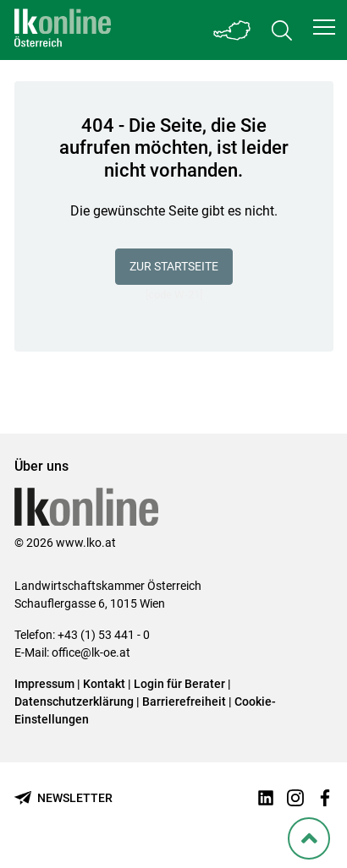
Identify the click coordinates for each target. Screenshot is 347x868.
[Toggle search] (282, 30)
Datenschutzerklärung (74, 701)
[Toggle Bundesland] (233, 30)
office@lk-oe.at (91, 652)
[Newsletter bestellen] (63, 798)
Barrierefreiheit (184, 701)
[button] (324, 27)
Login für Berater (179, 684)
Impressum (44, 684)
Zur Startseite (174, 266)
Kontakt (104, 684)
